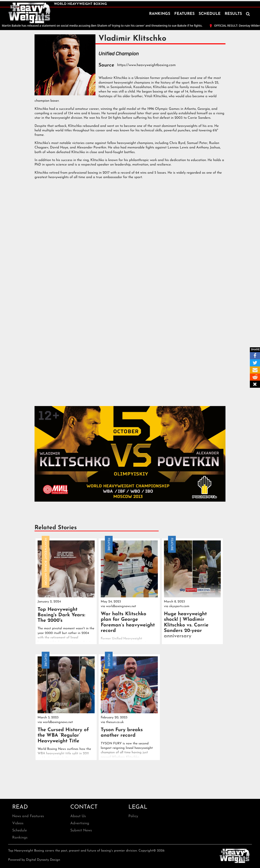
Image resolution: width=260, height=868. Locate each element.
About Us (78, 816)
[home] (29, 13)
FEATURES (184, 14)
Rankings (20, 838)
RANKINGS (160, 14)
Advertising (80, 823)
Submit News (81, 830)
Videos (18, 823)
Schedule (19, 830)
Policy (133, 816)
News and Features (28, 816)
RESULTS (233, 14)
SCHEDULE (210, 14)
